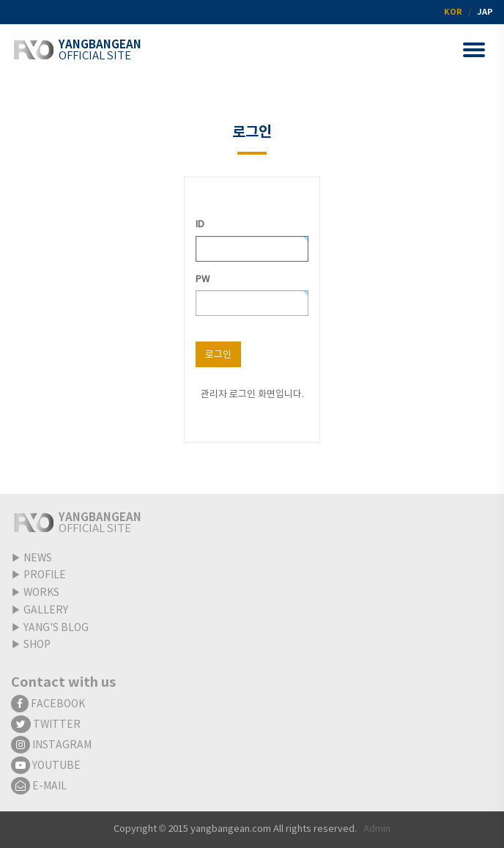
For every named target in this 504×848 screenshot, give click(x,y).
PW (203, 280)
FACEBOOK (48, 704)
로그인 (218, 355)
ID (200, 225)
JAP (485, 12)
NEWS (38, 558)
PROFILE (45, 575)
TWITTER (46, 725)
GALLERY (46, 611)
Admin (377, 829)
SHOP (37, 645)
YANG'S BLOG (56, 628)
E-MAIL (39, 786)
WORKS (41, 593)
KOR (453, 12)
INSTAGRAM (51, 745)
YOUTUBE (46, 766)
